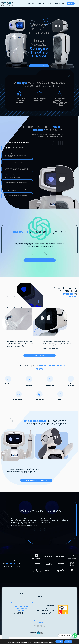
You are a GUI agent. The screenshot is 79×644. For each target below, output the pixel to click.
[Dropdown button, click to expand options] (77, 4)
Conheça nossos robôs (39, 66)
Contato (71, 4)
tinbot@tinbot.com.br (23, 613)
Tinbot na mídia (59, 4)
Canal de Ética (40, 596)
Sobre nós (41, 4)
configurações (49, 642)
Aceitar (59, 642)
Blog (52, 594)
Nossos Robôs (31, 4)
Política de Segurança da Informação (38, 594)
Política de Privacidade (19, 594)
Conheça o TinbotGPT (40, 260)
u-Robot (49, 4)
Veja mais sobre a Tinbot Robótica (36, 480)
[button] (75, 636)
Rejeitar (68, 642)
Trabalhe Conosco (61, 594)
